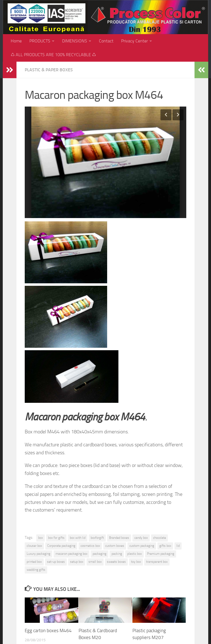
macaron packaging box (71, 554)
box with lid (78, 538)
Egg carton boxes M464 (48, 631)
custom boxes (115, 546)
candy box (141, 538)
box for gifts (56, 538)
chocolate (159, 538)
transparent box (157, 562)
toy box (136, 562)
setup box (77, 562)
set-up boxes (56, 562)
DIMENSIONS (75, 41)
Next (178, 115)
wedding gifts (36, 570)
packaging (99, 554)
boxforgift (97, 538)
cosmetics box (90, 546)
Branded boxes (119, 538)
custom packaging (142, 546)
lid (178, 546)
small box (95, 562)
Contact (106, 41)
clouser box (34, 546)
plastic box (134, 554)
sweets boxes (116, 562)
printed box (34, 562)
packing (117, 554)
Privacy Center (134, 41)
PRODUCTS (40, 41)
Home (16, 41)
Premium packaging (161, 554)
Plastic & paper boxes (49, 70)
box (41, 538)
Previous (166, 115)
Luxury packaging (38, 554)
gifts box (165, 546)
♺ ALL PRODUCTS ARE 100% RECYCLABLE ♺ (53, 55)
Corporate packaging (61, 546)
